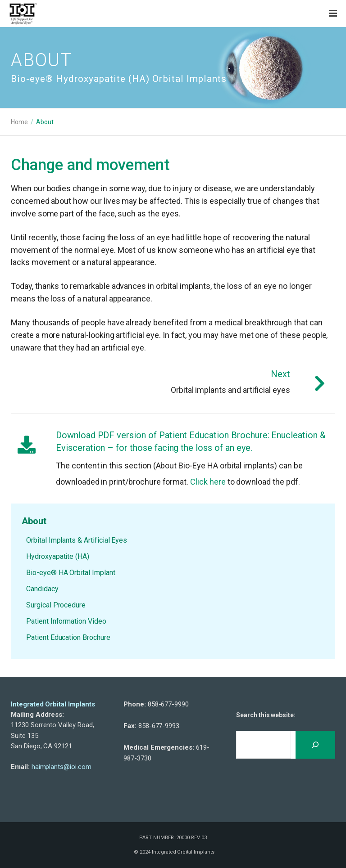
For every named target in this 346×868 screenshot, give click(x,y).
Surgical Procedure (56, 605)
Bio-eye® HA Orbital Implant (71, 573)
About (34, 521)
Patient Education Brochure (68, 637)
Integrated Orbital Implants (53, 704)
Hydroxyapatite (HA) (58, 556)
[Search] (315, 745)
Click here (208, 482)
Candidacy (42, 589)
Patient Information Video (66, 621)
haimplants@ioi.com (61, 767)
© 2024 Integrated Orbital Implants (174, 852)
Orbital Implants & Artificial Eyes (77, 540)
